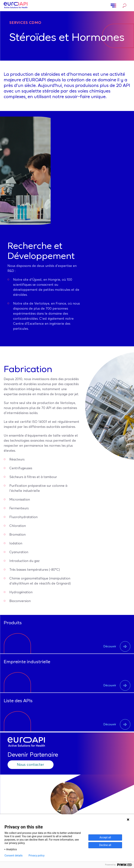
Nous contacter (30, 765)
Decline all (105, 845)
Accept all (105, 837)
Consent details (14, 856)
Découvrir (117, 646)
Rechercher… (124, 6)
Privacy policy (37, 856)
